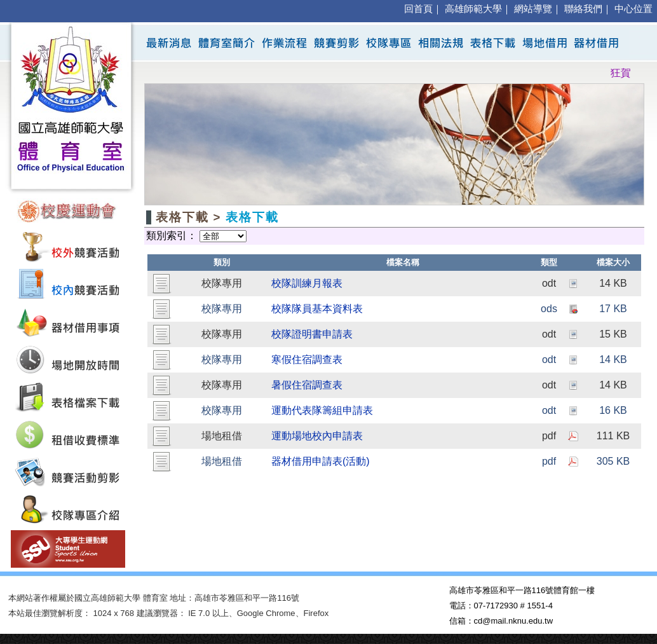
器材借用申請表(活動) (321, 461)
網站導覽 (533, 9)
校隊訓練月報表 (307, 283)
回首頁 (418, 9)
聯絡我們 (583, 9)
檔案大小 (613, 262)
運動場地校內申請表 (317, 436)
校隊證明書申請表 (312, 334)
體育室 (155, 598)
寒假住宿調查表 (307, 360)
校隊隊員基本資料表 (317, 309)
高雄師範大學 (473, 9)
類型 (549, 262)
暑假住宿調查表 (307, 385)
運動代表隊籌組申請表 (322, 410)
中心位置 (633, 9)
